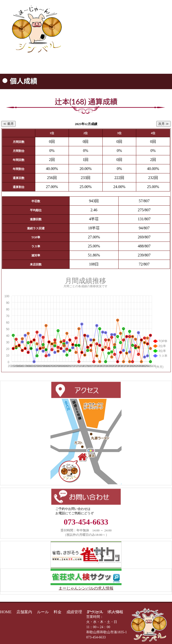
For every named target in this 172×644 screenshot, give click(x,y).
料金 (58, 612)
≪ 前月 (8, 124)
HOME (6, 612)
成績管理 (74, 612)
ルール (43, 612)
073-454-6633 (123, 44)
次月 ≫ (164, 124)
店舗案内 (24, 612)
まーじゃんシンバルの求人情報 (86, 588)
